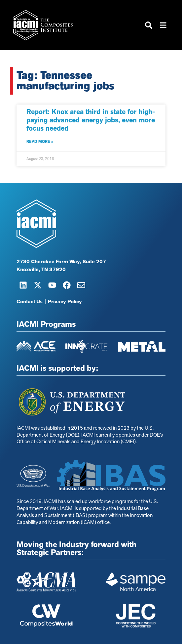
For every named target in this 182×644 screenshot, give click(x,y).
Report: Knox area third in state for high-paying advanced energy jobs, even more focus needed (91, 120)
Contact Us (30, 302)
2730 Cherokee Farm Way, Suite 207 (61, 262)
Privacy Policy (65, 302)
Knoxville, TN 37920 (41, 270)
